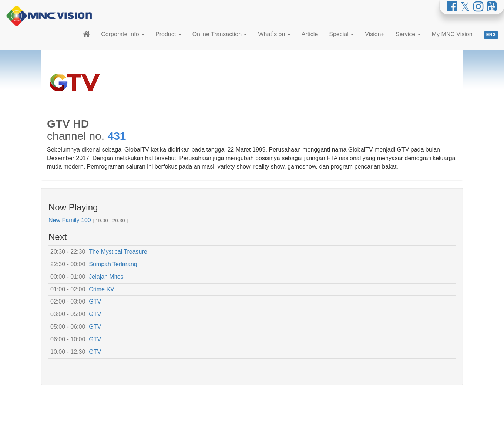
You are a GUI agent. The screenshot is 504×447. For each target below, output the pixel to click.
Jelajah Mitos (106, 277)
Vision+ (375, 34)
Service (408, 34)
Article (310, 34)
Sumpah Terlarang (113, 264)
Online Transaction (220, 34)
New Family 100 (70, 220)
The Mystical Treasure (118, 252)
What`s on (274, 34)
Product (168, 34)
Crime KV (101, 289)
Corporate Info (123, 34)
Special (341, 34)
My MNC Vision (452, 34)
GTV (95, 302)
